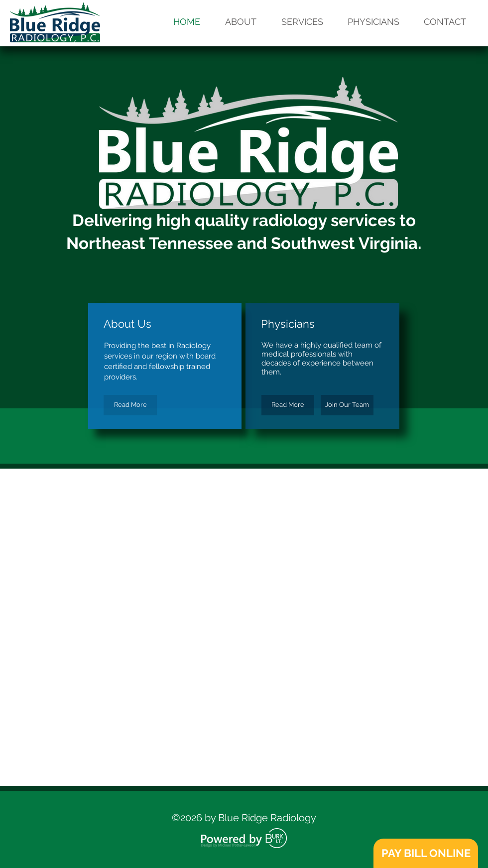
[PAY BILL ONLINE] (426, 853)
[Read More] (130, 405)
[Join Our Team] (347, 405)
